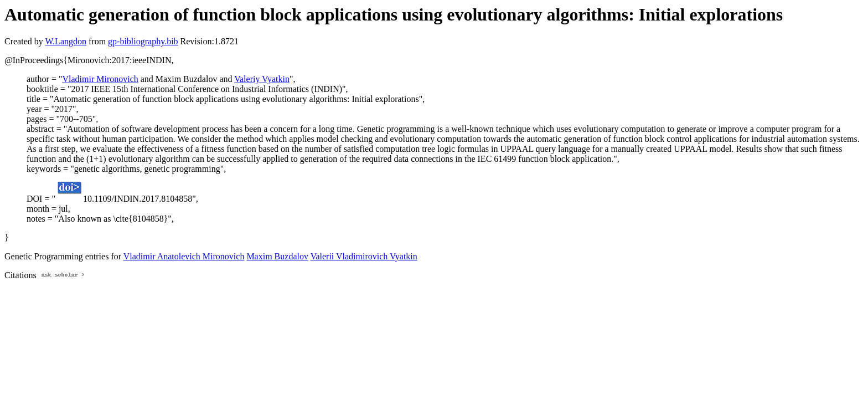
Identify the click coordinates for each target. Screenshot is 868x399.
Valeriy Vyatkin (262, 79)
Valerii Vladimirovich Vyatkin (364, 256)
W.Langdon (66, 41)
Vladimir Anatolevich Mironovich (184, 256)
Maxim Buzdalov (277, 256)
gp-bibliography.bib (143, 41)
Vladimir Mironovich (100, 79)
